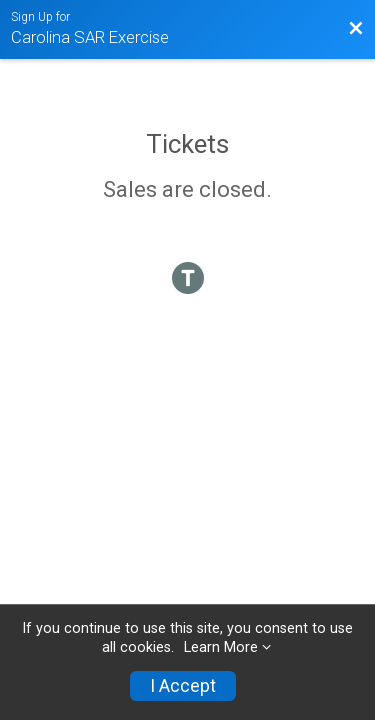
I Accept (183, 686)
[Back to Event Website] (356, 29)
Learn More (221, 647)
